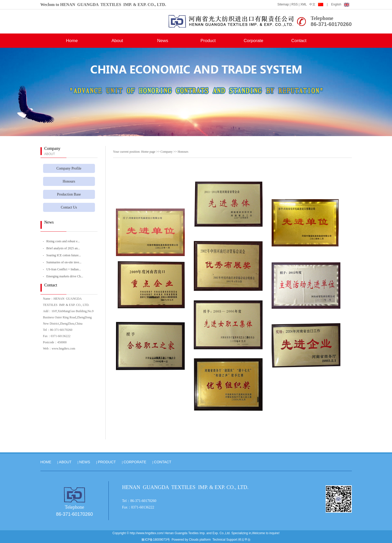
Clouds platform (200, 540)
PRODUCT (107, 462)
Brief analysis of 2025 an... (63, 248)
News (163, 41)
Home (72, 41)
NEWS (85, 462)
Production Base (69, 194)
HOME (46, 462)
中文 (317, 4)
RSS (295, 4)
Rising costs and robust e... (63, 241)
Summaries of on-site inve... (64, 262)
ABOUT (65, 462)
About (117, 41)
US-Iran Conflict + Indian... (64, 269)
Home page (148, 152)
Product (208, 41)
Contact (299, 41)
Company (166, 152)
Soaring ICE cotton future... (64, 255)
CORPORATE (135, 462)
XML (304, 4)
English (340, 4)
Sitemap (283, 4)
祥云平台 (244, 540)
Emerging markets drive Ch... (65, 276)
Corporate (253, 41)
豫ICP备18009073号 (156, 540)
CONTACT (163, 462)
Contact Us (69, 207)
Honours (69, 181)
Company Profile (69, 168)
